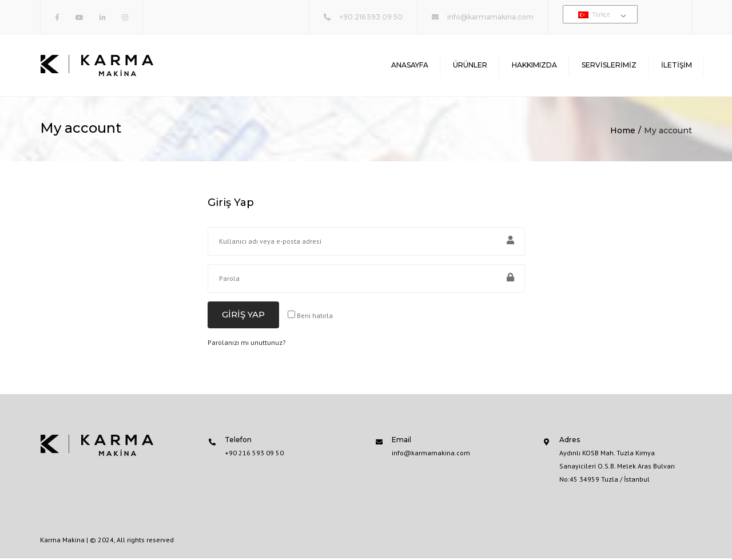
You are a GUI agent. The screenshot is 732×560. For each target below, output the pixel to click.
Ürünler (470, 65)
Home (623, 132)
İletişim (677, 65)
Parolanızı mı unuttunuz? (247, 344)
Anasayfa (410, 65)
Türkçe (594, 14)
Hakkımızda (534, 65)
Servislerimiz (609, 65)
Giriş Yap (243, 316)
